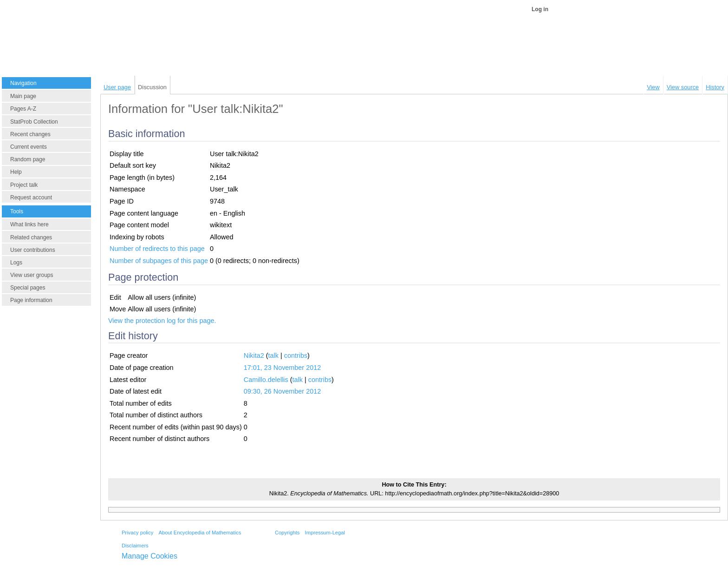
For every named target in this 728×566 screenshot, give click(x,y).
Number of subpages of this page (159, 261)
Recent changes (30, 134)
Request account (31, 197)
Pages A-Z (23, 109)
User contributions (33, 250)
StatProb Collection (34, 122)
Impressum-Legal (325, 533)
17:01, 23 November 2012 (282, 368)
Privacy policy (137, 533)
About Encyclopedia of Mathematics (200, 533)
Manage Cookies (149, 556)
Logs (16, 263)
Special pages (28, 288)
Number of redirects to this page (157, 249)
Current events (29, 147)
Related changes (31, 237)
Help (16, 172)
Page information (31, 300)
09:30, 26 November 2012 (282, 391)
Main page (23, 96)
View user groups (32, 275)
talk (273, 355)
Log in (540, 9)
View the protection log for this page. (162, 321)
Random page (28, 159)
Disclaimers (135, 546)
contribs (296, 355)
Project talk (24, 185)
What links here (29, 224)
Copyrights (287, 533)
